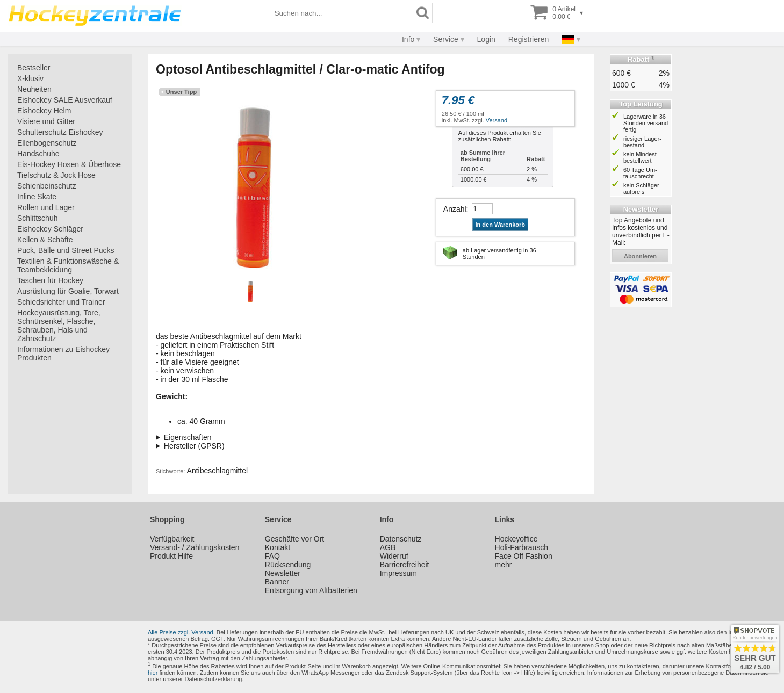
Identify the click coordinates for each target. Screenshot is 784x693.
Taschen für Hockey (50, 280)
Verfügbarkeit (172, 539)
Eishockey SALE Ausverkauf (65, 100)
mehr (504, 565)
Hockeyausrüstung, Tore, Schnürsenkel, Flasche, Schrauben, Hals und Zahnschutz (59, 326)
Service (446, 39)
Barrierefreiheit (405, 565)
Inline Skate (37, 197)
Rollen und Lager (46, 207)
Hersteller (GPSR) (194, 446)
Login (486, 39)
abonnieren (640, 256)
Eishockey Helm (44, 111)
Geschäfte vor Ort (294, 539)
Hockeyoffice (516, 539)
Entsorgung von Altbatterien (311, 590)
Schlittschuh (37, 218)
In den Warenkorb (501, 225)
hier (153, 673)
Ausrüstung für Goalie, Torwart (68, 291)
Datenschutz (401, 539)
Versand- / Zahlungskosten (195, 547)
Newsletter (283, 573)
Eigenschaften (188, 437)
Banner (277, 582)
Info (408, 39)
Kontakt (278, 547)
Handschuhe (38, 154)
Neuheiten (34, 89)
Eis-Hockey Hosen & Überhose (69, 164)
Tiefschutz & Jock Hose (56, 175)
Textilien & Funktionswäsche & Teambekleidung (68, 265)
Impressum (398, 573)
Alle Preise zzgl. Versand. (181, 632)
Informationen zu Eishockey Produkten (63, 353)
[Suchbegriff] (342, 13)
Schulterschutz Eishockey (60, 132)
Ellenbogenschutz (47, 143)
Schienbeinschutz (47, 186)
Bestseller (34, 68)
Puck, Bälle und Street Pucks (66, 250)
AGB (388, 547)
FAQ (272, 556)
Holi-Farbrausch (522, 547)
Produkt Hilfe (171, 556)
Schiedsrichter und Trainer (61, 302)
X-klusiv (30, 78)
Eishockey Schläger (50, 229)
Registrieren (528, 39)
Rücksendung (288, 565)
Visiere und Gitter (46, 121)
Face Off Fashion (524, 556)
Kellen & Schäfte (45, 240)
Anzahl (455, 209)
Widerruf (394, 556)
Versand (497, 120)
